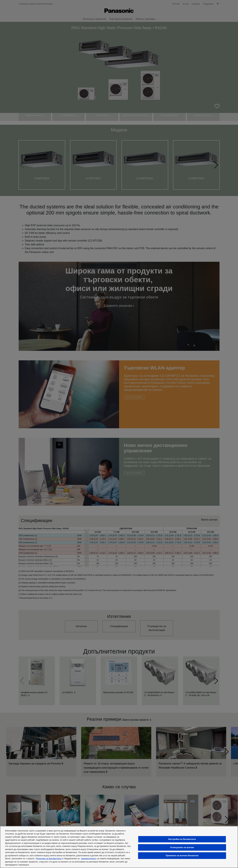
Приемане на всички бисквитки (182, 856)
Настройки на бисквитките (182, 839)
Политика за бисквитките (49, 859)
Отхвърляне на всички (182, 847)
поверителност (89, 859)
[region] (119, 847)
